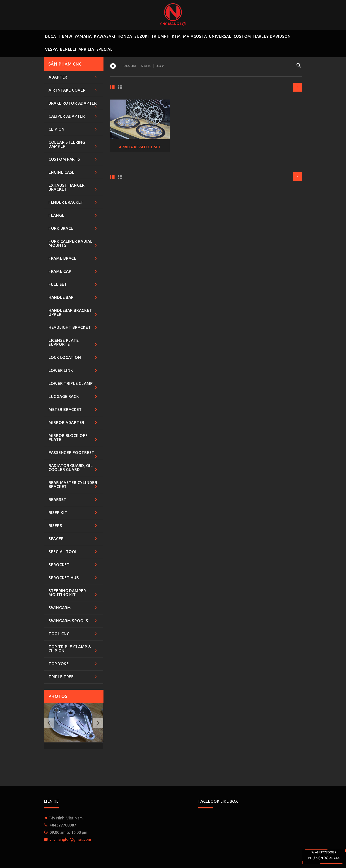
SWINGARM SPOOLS (74, 621)
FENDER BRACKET (74, 202)
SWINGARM (74, 608)
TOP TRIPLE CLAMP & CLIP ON (74, 649)
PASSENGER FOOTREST (74, 455)
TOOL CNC (74, 634)
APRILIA (146, 66)
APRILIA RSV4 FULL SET (140, 147)
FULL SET (74, 285)
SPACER (74, 539)
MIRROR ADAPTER (74, 423)
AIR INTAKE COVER (74, 90)
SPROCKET (74, 565)
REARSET (74, 500)
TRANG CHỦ (128, 66)
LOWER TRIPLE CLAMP (74, 386)
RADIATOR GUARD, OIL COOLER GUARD (74, 468)
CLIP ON (74, 129)
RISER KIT (74, 513)
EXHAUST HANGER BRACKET (74, 187)
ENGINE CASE (74, 172)
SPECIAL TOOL (74, 552)
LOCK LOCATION (74, 358)
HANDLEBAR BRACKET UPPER (74, 313)
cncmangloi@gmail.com (70, 839)
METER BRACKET (74, 410)
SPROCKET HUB (74, 578)
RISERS (74, 526)
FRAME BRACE (74, 259)
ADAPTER (74, 77)
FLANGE (74, 216)
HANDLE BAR (74, 298)
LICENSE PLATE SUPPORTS (74, 343)
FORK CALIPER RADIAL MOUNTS (74, 244)
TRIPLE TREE (74, 677)
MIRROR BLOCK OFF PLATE (74, 438)
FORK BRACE (74, 229)
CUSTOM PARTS (74, 159)
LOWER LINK (74, 371)
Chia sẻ (160, 66)
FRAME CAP (74, 272)
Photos (58, 696)
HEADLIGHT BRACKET (74, 328)
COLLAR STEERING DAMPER (74, 144)
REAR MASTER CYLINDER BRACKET (74, 485)
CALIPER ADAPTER (74, 116)
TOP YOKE (74, 664)
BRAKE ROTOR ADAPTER (74, 105)
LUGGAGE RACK (74, 397)
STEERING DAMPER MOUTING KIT (74, 593)
